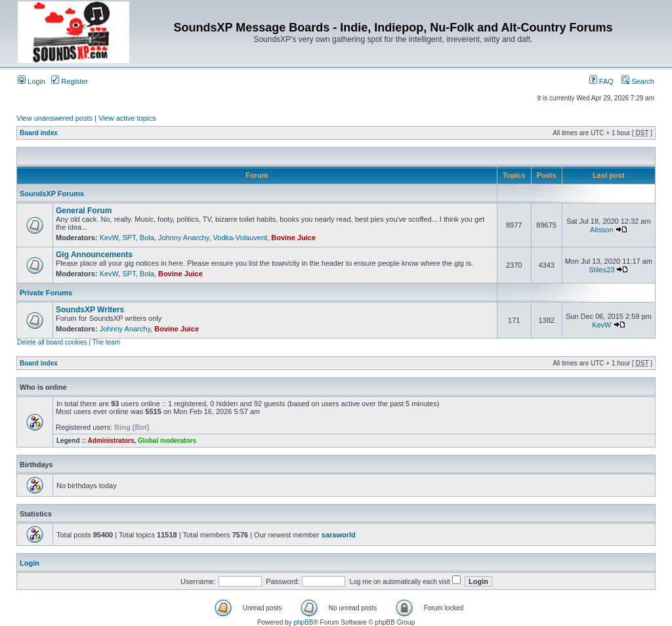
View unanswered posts (54, 118)
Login (31, 81)
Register (70, 81)
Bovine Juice (293, 238)
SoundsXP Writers (90, 310)
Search (638, 81)
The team (106, 342)
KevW (109, 238)
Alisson (601, 230)
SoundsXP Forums (52, 194)
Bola (147, 238)
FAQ (601, 81)
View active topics (127, 118)
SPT (129, 238)
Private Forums (46, 293)
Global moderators (167, 441)
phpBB (303, 622)
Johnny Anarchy (183, 238)
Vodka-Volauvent (241, 238)
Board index (39, 133)
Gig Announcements (94, 255)
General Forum (84, 211)
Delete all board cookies (52, 342)
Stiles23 (601, 270)
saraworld (339, 535)
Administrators (111, 441)
